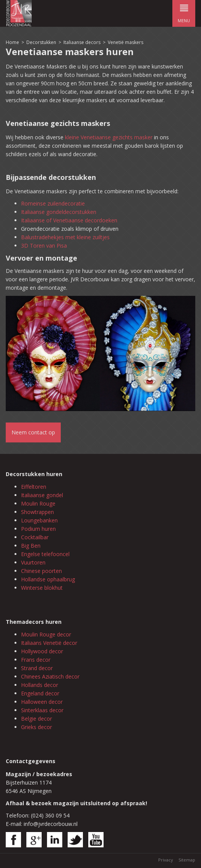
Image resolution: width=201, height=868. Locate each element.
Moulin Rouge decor (46, 634)
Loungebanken (39, 520)
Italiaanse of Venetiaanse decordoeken (69, 220)
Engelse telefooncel (45, 554)
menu (184, 12)
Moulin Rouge (38, 503)
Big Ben (31, 546)
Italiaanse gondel (42, 495)
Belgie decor (36, 719)
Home (12, 42)
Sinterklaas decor (42, 710)
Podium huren (38, 529)
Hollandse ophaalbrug (48, 579)
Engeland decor (40, 693)
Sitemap (187, 860)
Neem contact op (33, 432)
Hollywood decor (42, 651)
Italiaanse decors (82, 42)
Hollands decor (40, 685)
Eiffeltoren (34, 487)
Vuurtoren (33, 562)
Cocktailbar (35, 537)
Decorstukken (41, 42)
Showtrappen (37, 512)
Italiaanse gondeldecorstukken (59, 212)
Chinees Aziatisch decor (50, 676)
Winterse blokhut (42, 588)
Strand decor (37, 668)
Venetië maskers (126, 42)
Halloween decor (42, 702)
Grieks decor (36, 727)
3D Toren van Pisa (44, 246)
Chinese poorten (41, 571)
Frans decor (36, 660)
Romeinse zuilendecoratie (53, 203)
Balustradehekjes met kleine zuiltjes (65, 237)
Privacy (166, 860)
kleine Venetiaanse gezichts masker (109, 137)
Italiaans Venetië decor (49, 643)
